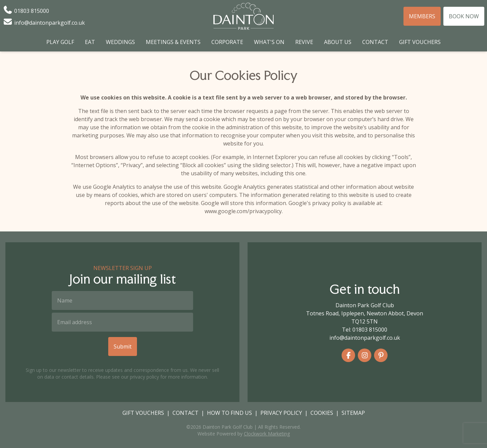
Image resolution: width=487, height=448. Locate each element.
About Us (338, 42)
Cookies (322, 413)
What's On (269, 42)
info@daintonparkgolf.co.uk (365, 338)
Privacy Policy (281, 413)
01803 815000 (370, 330)
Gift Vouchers (420, 42)
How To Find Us (229, 413)
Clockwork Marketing (267, 434)
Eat (90, 42)
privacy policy (144, 377)
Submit (123, 346)
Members (422, 16)
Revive (304, 42)
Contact (375, 42)
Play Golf (60, 42)
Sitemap (353, 413)
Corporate (227, 42)
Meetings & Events (173, 42)
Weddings (120, 42)
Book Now (464, 16)
